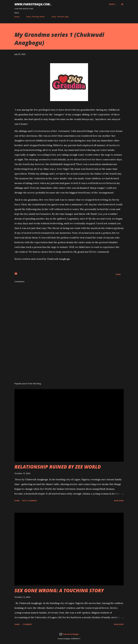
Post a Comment (30, 501)
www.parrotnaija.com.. (33, 4)
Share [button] (118, 274)
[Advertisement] (69, 362)
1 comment (27, 624)
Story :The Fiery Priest (35, 17)
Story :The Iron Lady (60, 17)
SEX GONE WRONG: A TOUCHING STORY (59, 590)
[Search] (112, 4)
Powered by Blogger (69, 634)
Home (17, 17)
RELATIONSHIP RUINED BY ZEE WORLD (58, 467)
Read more (119, 501)
